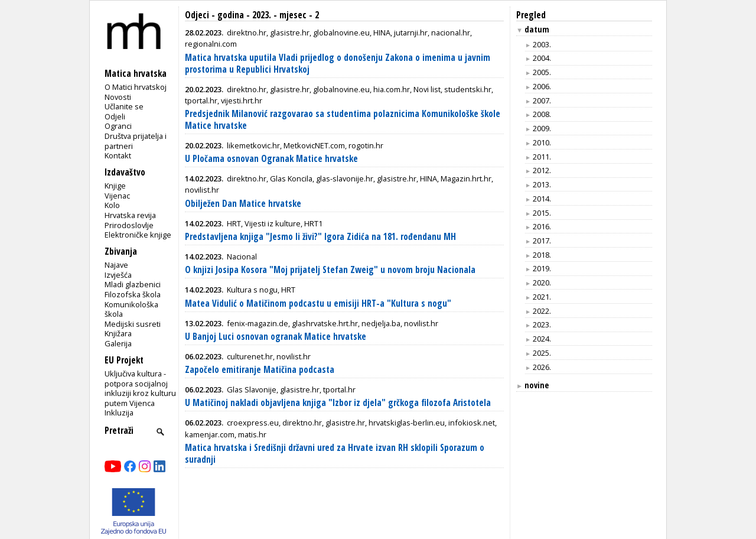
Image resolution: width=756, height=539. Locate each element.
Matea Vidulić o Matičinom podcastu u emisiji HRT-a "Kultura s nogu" (318, 303)
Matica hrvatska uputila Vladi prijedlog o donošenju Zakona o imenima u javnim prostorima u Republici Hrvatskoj (338, 64)
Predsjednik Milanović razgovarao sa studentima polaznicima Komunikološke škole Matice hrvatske (343, 120)
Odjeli (115, 116)
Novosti (118, 97)
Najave (116, 265)
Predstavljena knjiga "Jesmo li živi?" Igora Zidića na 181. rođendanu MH (320, 237)
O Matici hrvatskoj (136, 87)
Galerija (118, 343)
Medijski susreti (133, 324)
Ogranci (118, 126)
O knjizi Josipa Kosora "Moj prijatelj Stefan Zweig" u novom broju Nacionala (330, 270)
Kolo (112, 205)
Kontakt (118, 155)
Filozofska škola (133, 294)
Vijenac (117, 196)
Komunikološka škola (131, 309)
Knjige (115, 186)
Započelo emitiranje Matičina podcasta (260, 370)
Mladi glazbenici (133, 284)
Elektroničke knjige (138, 235)
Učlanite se (124, 106)
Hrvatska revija (130, 215)
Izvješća (118, 275)
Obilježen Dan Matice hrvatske (243, 204)
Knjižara (118, 333)
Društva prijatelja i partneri (136, 141)
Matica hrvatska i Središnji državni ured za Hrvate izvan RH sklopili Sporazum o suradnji (335, 454)
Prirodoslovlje (129, 225)
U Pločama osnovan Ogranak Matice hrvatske (271, 159)
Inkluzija (119, 413)
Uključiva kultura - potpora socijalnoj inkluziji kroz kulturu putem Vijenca (140, 388)
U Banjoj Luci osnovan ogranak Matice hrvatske (276, 337)
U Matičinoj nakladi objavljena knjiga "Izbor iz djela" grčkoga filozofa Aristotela (338, 403)
